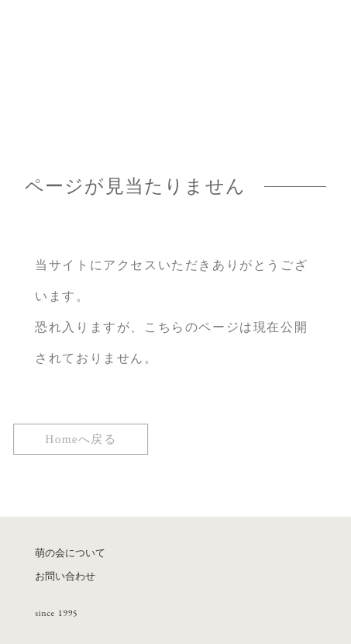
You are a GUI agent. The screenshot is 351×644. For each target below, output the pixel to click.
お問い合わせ (65, 576)
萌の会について (70, 553)
